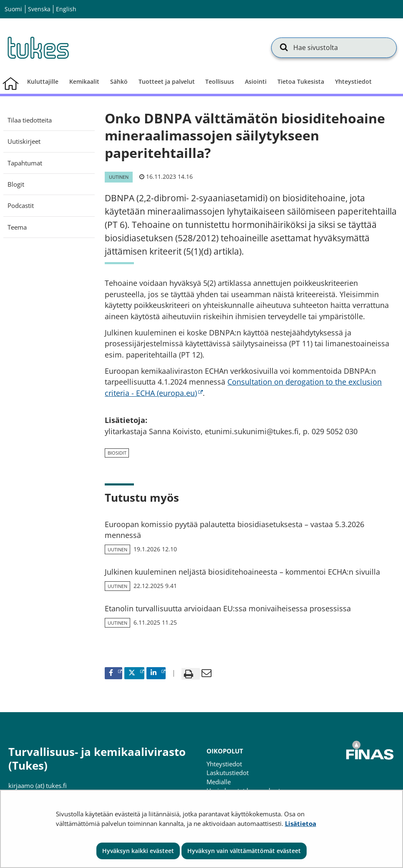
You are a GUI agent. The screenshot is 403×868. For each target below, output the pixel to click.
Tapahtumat (25, 163)
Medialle (219, 782)
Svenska (39, 9)
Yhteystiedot (224, 764)
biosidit (117, 453)
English (66, 9)
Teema (17, 227)
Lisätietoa (301, 823)
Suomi (13, 9)
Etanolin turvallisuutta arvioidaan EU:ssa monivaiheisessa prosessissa (228, 608)
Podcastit (21, 205)
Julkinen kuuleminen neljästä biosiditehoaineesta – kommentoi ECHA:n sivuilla (242, 572)
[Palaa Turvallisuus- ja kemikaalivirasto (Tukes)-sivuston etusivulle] (38, 48)
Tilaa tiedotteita (30, 120)
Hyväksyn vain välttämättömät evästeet (244, 851)
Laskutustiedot (228, 773)
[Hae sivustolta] (334, 48)
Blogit (16, 184)
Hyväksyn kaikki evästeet (138, 851)
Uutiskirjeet (24, 141)
